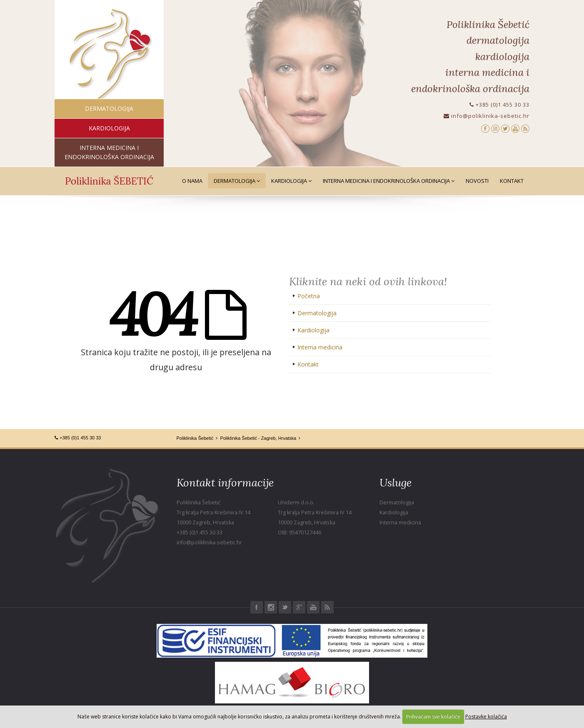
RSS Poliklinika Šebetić (327, 607)
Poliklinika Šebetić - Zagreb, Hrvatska (258, 438)
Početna (309, 296)
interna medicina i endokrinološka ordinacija (109, 152)
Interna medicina (320, 347)
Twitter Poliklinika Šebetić (285, 607)
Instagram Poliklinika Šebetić (271, 607)
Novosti (477, 181)
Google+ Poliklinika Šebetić (299, 607)
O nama (192, 181)
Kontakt (512, 181)
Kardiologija (291, 181)
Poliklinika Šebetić (195, 438)
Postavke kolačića (486, 717)
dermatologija (109, 108)
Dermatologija (237, 181)
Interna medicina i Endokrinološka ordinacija (389, 181)
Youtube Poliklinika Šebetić (313, 607)
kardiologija (109, 128)
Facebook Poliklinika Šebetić (257, 607)
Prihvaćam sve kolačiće (433, 717)
